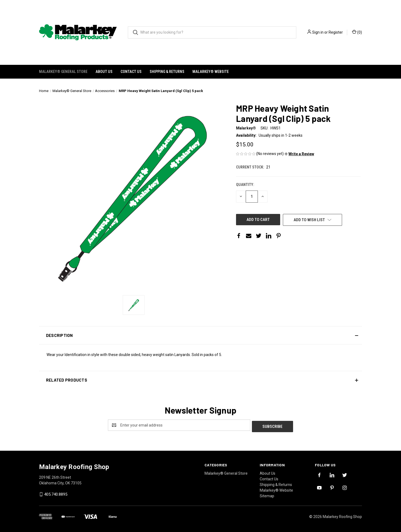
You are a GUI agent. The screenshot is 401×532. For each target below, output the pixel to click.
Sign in (318, 32)
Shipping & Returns (167, 72)
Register (336, 32)
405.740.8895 (56, 493)
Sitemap (267, 495)
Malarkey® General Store (63, 72)
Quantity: (245, 185)
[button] (299, 154)
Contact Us (131, 72)
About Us (104, 72)
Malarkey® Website (211, 72)
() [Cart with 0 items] (357, 32)
